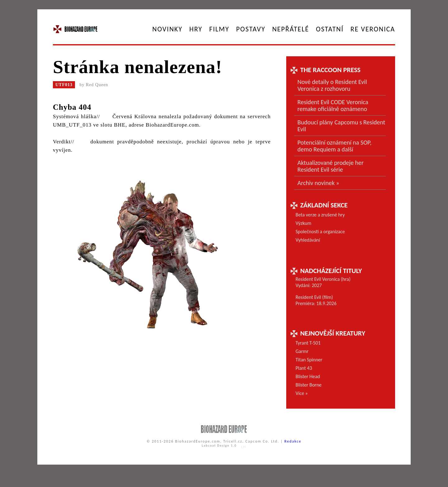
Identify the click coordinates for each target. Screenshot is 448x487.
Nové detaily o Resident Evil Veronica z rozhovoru (332, 85)
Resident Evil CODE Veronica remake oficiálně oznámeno (333, 105)
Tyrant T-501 (308, 343)
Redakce (293, 441)
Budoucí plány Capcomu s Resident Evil (341, 126)
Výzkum (303, 223)
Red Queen (97, 85)
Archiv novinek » (318, 183)
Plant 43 (304, 368)
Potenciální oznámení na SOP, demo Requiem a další (334, 146)
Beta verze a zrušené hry (320, 215)
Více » (302, 393)
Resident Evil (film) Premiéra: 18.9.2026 (316, 300)
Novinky (168, 29)
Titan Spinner (309, 360)
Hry (196, 29)
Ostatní (330, 29)
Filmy (219, 29)
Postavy (251, 29)
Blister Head (308, 376)
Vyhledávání (308, 240)
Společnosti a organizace (320, 232)
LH (244, 447)
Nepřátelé (291, 29)
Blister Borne (309, 385)
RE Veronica (373, 29)
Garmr (302, 351)
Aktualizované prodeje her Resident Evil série (331, 166)
